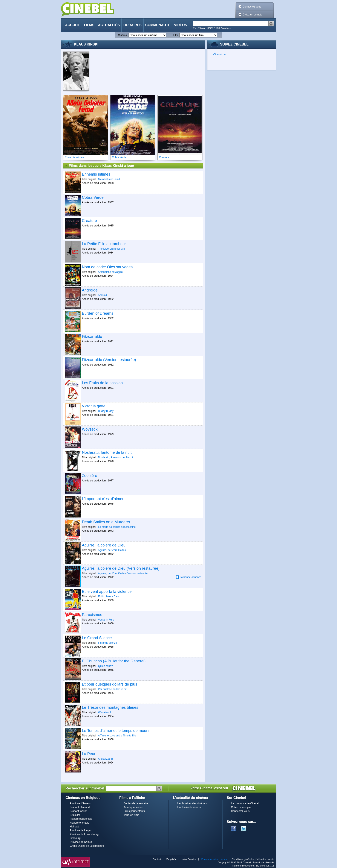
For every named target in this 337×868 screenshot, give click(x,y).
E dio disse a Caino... (110, 596)
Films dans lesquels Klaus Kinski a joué (99, 166)
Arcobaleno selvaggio (110, 272)
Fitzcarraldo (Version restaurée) (109, 360)
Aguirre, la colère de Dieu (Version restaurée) (121, 568)
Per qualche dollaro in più (113, 689)
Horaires (132, 25)
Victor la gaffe (94, 406)
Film (175, 35)
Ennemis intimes (96, 174)
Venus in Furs (106, 620)
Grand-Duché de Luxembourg (87, 846)
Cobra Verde (93, 197)
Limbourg (75, 838)
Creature (89, 221)
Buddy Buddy (106, 411)
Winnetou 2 (105, 712)
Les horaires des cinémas (192, 803)
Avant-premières (133, 807)
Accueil (73, 25)
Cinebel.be (219, 55)
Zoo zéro (90, 476)
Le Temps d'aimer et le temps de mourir (116, 731)
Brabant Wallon (79, 811)
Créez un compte (252, 15)
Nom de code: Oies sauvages (107, 267)
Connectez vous (252, 7)
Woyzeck (90, 429)
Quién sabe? (106, 666)
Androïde (90, 290)
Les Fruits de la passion (102, 383)
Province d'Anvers (80, 803)
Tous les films (131, 815)
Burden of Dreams (98, 313)
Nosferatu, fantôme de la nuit (107, 452)
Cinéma (122, 35)
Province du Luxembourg (84, 834)
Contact (157, 859)
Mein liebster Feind (109, 179)
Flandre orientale (80, 823)
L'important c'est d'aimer (103, 499)
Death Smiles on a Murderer (106, 522)
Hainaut (74, 827)
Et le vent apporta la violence (107, 592)
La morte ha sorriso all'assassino (117, 527)
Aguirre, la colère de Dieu (104, 545)
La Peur (89, 754)
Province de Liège (80, 830)
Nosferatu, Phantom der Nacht (116, 457)
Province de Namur (81, 842)
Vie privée (171, 859)
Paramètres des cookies (214, 859)
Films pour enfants (134, 811)
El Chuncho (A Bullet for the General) (114, 661)
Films (89, 25)
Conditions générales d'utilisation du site (253, 859)
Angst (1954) (105, 759)
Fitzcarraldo (92, 337)
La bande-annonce (188, 577)
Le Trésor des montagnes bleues (110, 707)
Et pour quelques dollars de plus (110, 684)
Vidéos (181, 25)
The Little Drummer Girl (111, 249)
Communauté (158, 25)
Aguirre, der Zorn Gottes (112, 550)
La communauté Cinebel (245, 803)
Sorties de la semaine (136, 803)
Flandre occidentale (81, 819)
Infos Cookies (189, 859)
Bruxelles (75, 815)
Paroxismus (92, 615)
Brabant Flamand (80, 807)
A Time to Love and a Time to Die (117, 736)
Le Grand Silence (97, 638)
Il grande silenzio (108, 643)
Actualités (109, 25)
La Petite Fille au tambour (104, 244)
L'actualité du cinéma (189, 807)
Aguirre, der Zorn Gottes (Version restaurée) (123, 573)
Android (102, 295)
